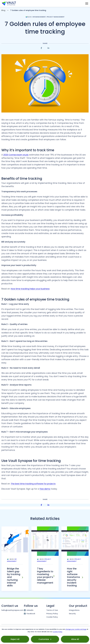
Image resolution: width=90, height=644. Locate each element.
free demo (45, 489)
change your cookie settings (76, 629)
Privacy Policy (52, 614)
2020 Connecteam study (16, 155)
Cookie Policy (52, 617)
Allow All (75, 639)
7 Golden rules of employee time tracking (45, 28)
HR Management (39, 17)
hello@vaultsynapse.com (11, 610)
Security (72, 614)
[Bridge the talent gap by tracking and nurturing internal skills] (22, 577)
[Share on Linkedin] (48, 48)
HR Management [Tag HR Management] (12, 560)
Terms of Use (52, 610)
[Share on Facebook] (41, 48)
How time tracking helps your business (30, 289)
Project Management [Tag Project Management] (44, 560)
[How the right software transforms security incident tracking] (82, 577)
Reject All (15, 639)
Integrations (74, 610)
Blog (3, 10)
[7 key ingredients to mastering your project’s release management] (54, 576)
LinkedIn (29, 610)
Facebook (30, 614)
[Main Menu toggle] (87, 3)
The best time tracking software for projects (33, 484)
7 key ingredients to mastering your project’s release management (45, 576)
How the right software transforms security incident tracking (73, 577)
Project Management (56, 17)
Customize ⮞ (45, 639)
